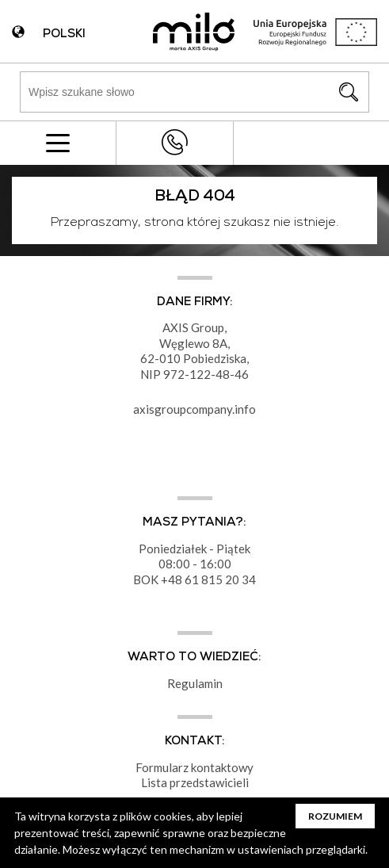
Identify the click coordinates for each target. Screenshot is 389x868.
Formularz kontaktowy (194, 767)
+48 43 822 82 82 (174, 142)
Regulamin (195, 683)
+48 (173, 579)
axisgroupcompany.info (194, 409)
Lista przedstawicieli (195, 782)
